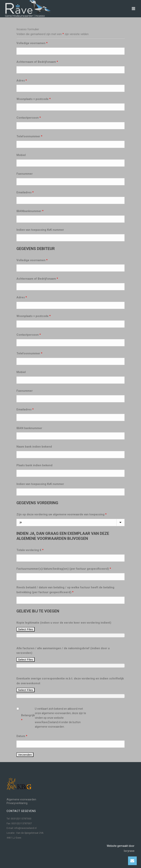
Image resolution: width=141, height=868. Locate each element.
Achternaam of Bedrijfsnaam (37, 62)
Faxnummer (25, 174)
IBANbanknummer (30, 211)
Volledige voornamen (32, 43)
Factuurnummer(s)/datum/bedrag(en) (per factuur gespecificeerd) (64, 569)
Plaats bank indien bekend (34, 465)
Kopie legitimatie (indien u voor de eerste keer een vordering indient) (64, 623)
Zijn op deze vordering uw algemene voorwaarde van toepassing (62, 514)
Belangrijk (28, 718)
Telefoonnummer (29, 136)
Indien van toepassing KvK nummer (40, 230)
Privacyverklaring (17, 803)
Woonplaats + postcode (34, 99)
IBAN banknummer (29, 428)
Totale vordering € (30, 550)
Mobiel (21, 155)
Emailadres (25, 192)
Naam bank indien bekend (34, 447)
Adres (22, 81)
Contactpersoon (29, 118)
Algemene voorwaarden (21, 799)
